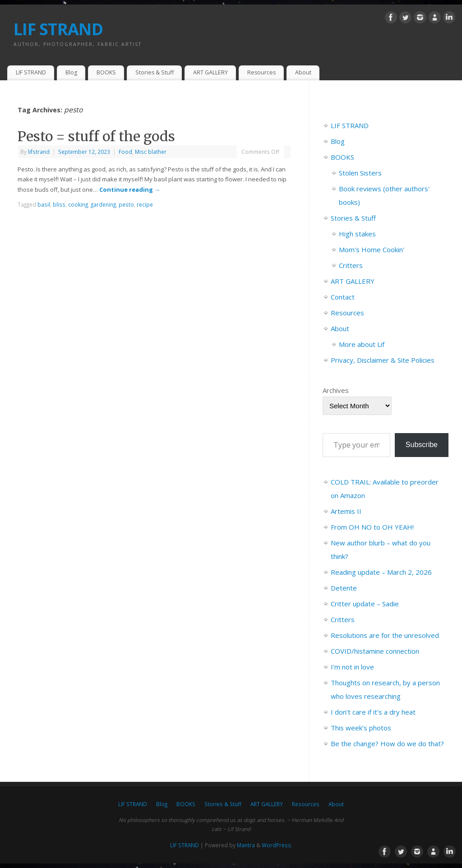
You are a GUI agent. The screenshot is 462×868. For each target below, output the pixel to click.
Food (125, 152)
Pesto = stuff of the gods (96, 136)
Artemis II (346, 511)
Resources (261, 72)
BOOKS (106, 72)
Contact (343, 297)
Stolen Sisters (360, 173)
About (303, 72)
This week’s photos (361, 728)
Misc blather (151, 152)
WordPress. (277, 845)
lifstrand (39, 152)
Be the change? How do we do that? (387, 743)
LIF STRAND (58, 29)
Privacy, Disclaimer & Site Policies (383, 360)
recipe (145, 204)
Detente (344, 588)
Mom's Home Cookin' (372, 249)
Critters (351, 265)
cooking (78, 204)
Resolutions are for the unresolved (385, 635)
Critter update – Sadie (365, 604)
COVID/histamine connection (375, 651)
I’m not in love (352, 667)
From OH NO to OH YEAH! (372, 527)
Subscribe (422, 445)
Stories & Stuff (155, 72)
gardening (103, 204)
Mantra (246, 845)
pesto (126, 204)
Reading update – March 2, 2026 (381, 572)
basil (44, 204)
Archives (336, 390)
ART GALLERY (210, 72)
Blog (71, 72)
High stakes (357, 234)
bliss (59, 204)
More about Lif (362, 344)
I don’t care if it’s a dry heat (373, 712)
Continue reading (130, 189)
